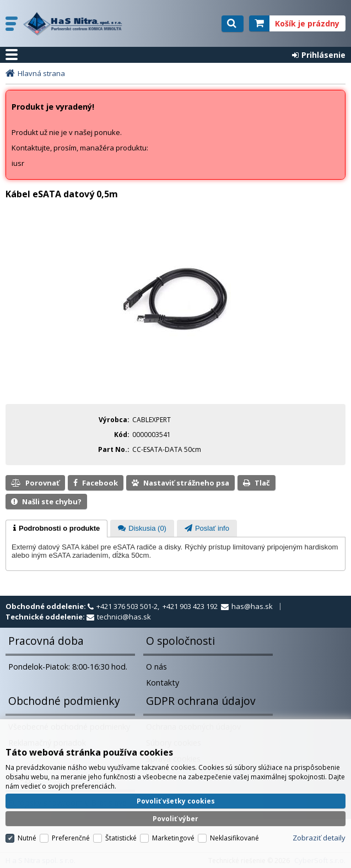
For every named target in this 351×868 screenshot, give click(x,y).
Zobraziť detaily (319, 838)
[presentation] (56, 529)
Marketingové (173, 838)
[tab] (56, 529)
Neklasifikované (234, 838)
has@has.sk (252, 606)
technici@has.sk (124, 617)
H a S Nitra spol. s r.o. (75, 24)
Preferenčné (71, 838)
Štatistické (121, 838)
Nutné (27, 838)
